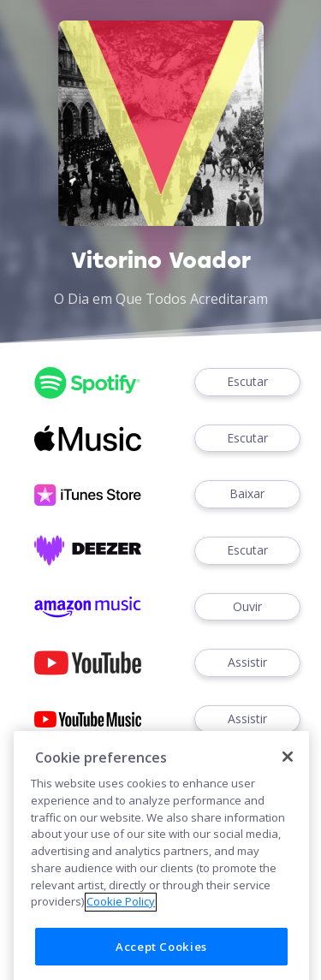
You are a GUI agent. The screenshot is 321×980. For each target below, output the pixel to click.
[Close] (288, 798)
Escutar (247, 382)
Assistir (247, 663)
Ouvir (247, 607)
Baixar (247, 494)
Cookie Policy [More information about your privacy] (121, 942)
